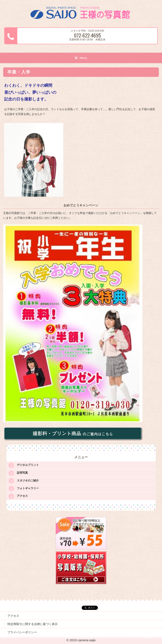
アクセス (22, 496)
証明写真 (22, 473)
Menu (83, 58)
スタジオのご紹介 (28, 480)
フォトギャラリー (28, 488)
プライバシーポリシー (22, 632)
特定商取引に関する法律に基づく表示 (32, 624)
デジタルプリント (28, 465)
